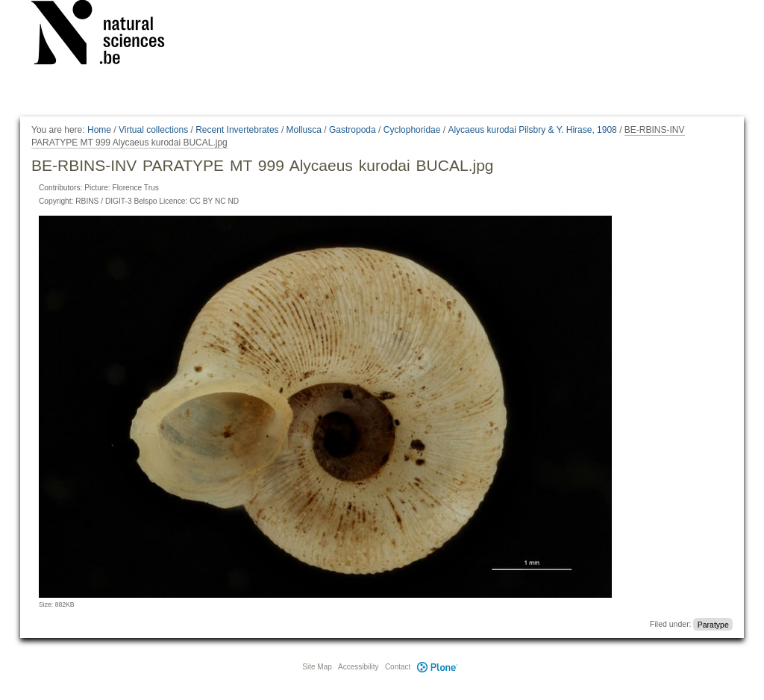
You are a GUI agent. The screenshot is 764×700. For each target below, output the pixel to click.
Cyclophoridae (412, 130)
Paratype (713, 624)
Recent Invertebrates (237, 130)
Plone (437, 667)
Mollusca (304, 130)
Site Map (317, 667)
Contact (398, 667)
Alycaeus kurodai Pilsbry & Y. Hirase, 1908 (532, 130)
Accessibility (358, 667)
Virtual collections (153, 130)
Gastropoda (353, 130)
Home (99, 130)
